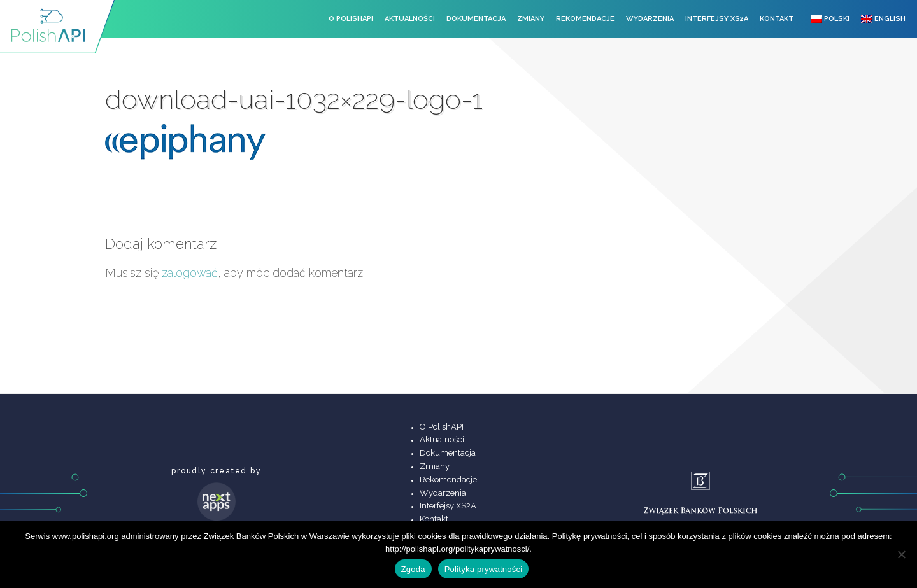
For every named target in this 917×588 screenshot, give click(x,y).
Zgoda (413, 569)
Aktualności (410, 19)
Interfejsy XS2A (717, 19)
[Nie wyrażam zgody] (901, 554)
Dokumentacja (476, 19)
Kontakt (777, 19)
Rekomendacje (585, 19)
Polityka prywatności (484, 569)
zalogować (190, 273)
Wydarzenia (650, 19)
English (883, 19)
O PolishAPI (351, 19)
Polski (830, 19)
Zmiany (531, 19)
